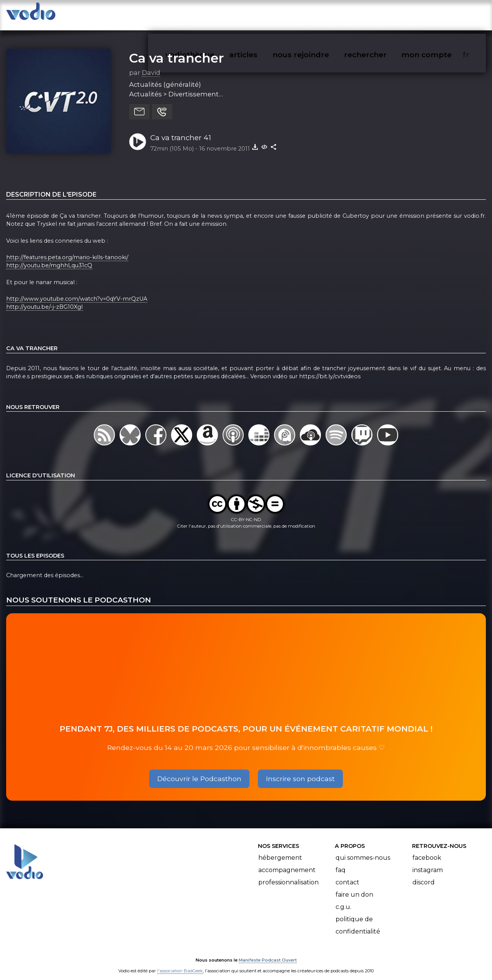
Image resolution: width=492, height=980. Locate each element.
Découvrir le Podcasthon (199, 771)
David (151, 65)
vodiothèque (208, 14)
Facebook (427, 850)
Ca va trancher (176, 50)
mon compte (439, 14)
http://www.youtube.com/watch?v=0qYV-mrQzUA (77, 291)
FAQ (341, 862)
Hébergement (280, 850)
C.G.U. (343, 899)
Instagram (428, 862)
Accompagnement (287, 862)
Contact (347, 875)
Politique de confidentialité (358, 918)
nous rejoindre (317, 14)
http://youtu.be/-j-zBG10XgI (45, 300)
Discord (424, 875)
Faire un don (354, 887)
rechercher (379, 14)
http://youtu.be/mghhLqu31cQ (49, 258)
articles (261, 14)
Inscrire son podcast (300, 771)
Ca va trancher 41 (181, 130)
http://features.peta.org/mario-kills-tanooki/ (67, 250)
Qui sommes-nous (363, 850)
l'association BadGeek (180, 963)
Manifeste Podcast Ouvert (268, 952)
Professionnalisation (288, 875)
